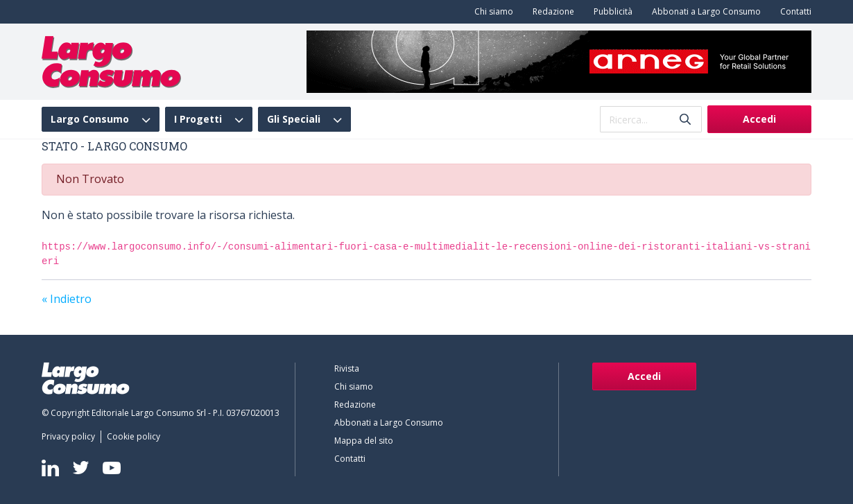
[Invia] (685, 120)
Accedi (759, 119)
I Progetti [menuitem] (198, 119)
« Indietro (67, 299)
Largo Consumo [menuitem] (90, 119)
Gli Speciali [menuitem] (294, 119)
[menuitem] (491, 12)
